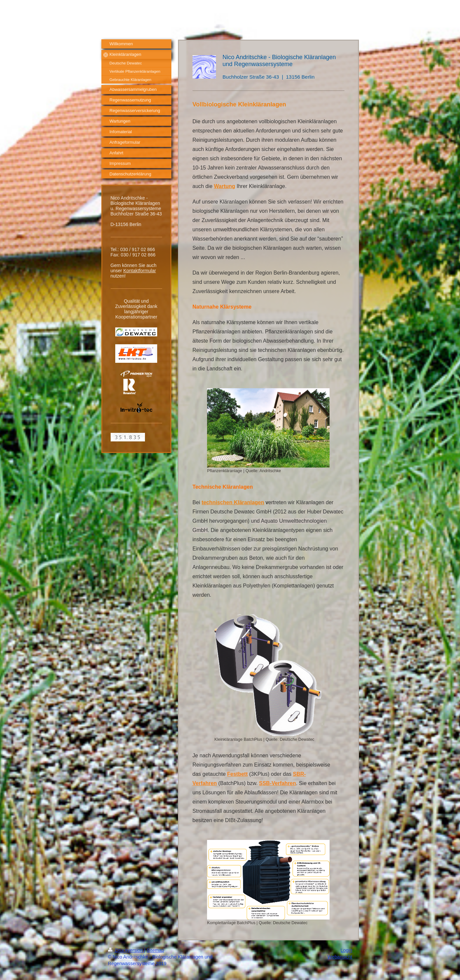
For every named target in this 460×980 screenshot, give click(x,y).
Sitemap (155, 950)
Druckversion (126, 950)
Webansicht (340, 957)
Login (346, 950)
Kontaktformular (140, 271)
